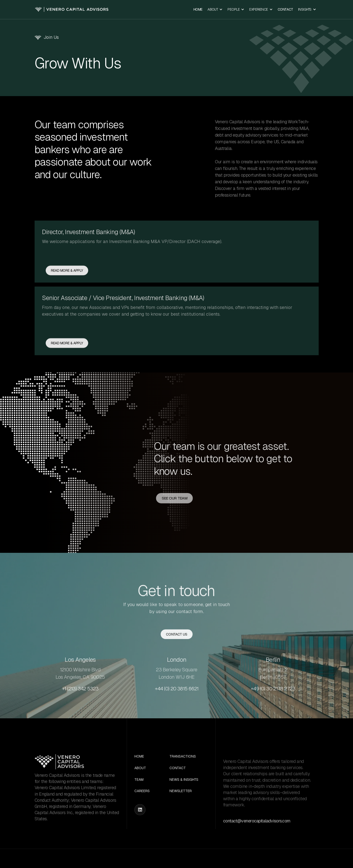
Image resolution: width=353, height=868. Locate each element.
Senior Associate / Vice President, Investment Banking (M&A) (123, 318)
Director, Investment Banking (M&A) (88, 252)
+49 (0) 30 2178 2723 (273, 709)
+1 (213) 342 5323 (80, 709)
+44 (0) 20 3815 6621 (176, 709)
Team (139, 800)
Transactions (183, 777)
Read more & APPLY (67, 291)
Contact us (176, 635)
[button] (215, 10)
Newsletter (181, 812)
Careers (142, 812)
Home (198, 9)
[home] (72, 10)
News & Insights (184, 800)
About (140, 789)
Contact (285, 9)
